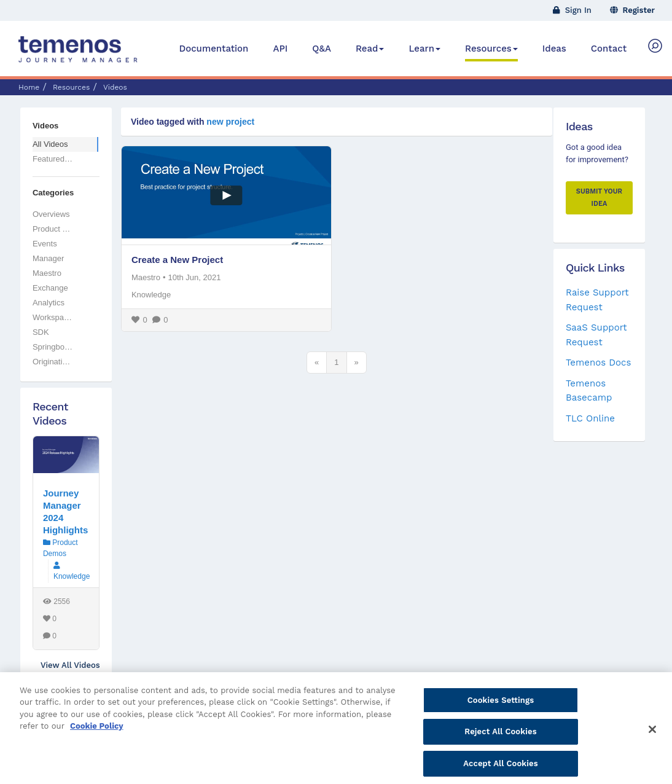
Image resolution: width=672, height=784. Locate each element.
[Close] (652, 743)
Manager (48, 258)
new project (230, 122)
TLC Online (590, 418)
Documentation (213, 49)
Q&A (322, 49)
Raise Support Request (597, 300)
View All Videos (70, 665)
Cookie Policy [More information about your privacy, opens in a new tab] (96, 741)
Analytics (49, 303)
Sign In (572, 10)
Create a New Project (177, 260)
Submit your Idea (599, 198)
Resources (491, 49)
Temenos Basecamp (589, 390)
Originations (54, 362)
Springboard (54, 347)
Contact (609, 49)
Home (29, 87)
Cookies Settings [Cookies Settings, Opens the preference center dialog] (501, 714)
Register (633, 10)
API (280, 49)
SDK (41, 332)
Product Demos (60, 229)
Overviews (51, 214)
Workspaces (54, 317)
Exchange (50, 288)
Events (45, 244)
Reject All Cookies (500, 746)
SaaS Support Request (596, 335)
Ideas (554, 49)
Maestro (146, 277)
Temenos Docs (598, 363)
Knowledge (151, 295)
